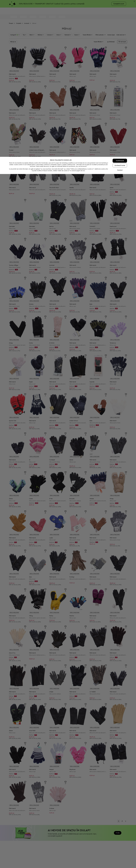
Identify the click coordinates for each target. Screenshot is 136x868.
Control (120, 864)
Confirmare (120, 855)
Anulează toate (120, 859)
